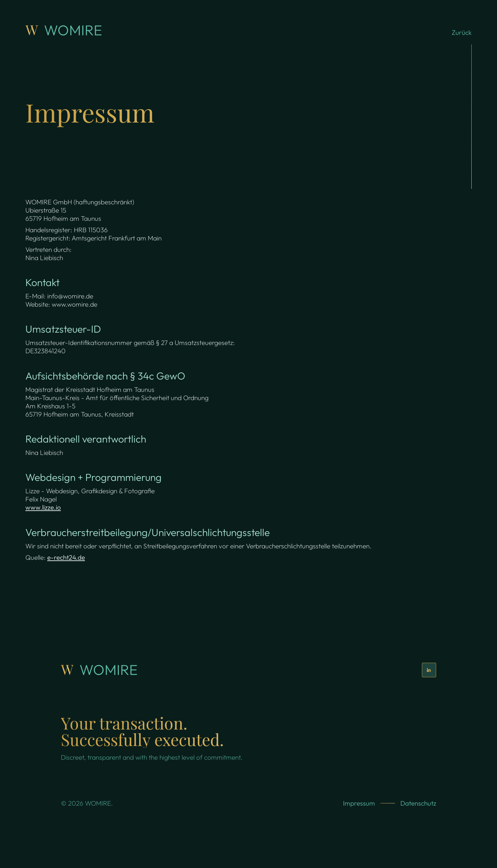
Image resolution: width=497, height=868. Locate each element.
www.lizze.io (43, 507)
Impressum (359, 803)
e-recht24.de (66, 557)
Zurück (462, 32)
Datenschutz (418, 803)
